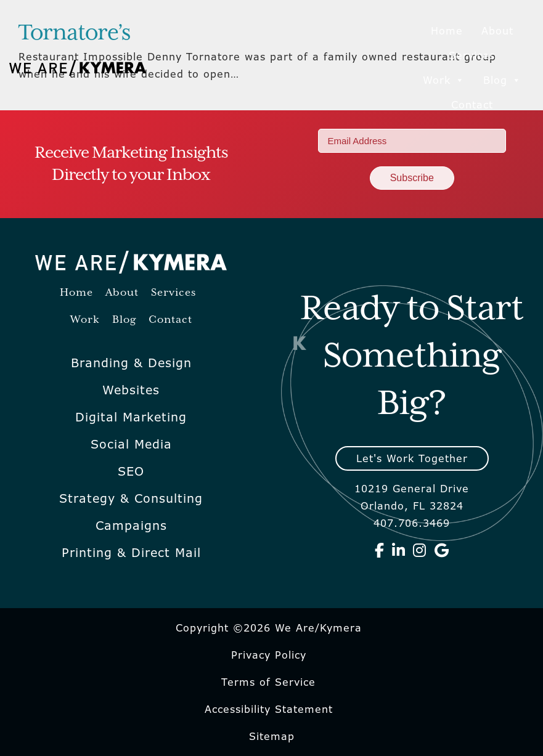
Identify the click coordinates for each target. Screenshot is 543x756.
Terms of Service (268, 682)
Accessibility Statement (269, 709)
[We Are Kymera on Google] (442, 550)
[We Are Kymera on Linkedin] (399, 550)
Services (472, 55)
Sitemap (272, 736)
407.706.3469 (412, 523)
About (497, 31)
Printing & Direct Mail (131, 553)
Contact (472, 105)
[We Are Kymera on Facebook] (380, 550)
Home (447, 31)
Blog (502, 80)
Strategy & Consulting (131, 498)
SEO (131, 471)
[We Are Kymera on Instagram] (420, 550)
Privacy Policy (269, 655)
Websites (131, 390)
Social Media (131, 444)
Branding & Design (131, 363)
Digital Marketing (131, 417)
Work (444, 80)
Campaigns (131, 526)
